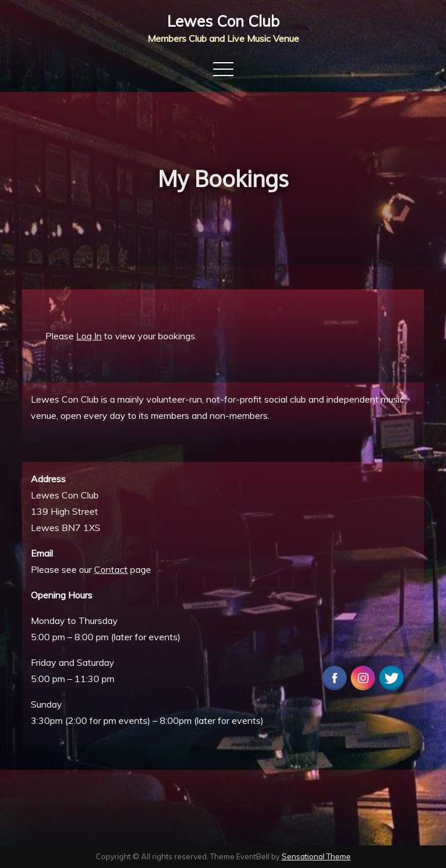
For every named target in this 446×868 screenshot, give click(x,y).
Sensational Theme (316, 856)
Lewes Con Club (223, 21)
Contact (111, 569)
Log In (89, 336)
